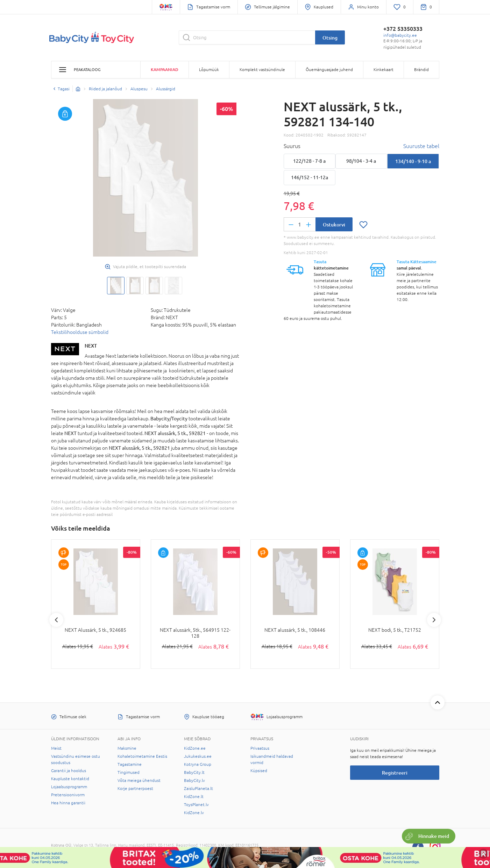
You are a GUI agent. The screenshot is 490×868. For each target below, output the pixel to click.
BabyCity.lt (194, 772)
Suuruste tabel (421, 146)
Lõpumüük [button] (209, 70)
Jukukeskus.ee (198, 756)
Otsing (330, 38)
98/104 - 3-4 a (361, 161)
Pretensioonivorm (68, 795)
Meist (56, 748)
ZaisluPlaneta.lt (198, 789)
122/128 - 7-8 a (309, 161)
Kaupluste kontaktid (70, 779)
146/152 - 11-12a (310, 177)
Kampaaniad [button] (165, 69)
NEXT (91, 346)
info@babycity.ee (400, 35)
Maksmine (127, 748)
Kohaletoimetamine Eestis (142, 756)
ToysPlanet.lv (196, 805)
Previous (56, 620)
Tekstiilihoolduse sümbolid (80, 332)
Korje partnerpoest (135, 789)
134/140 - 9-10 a (413, 161)
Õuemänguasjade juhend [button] (329, 70)
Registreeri (395, 773)
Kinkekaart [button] (384, 70)
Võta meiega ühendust (139, 780)
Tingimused (129, 772)
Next (434, 620)
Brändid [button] (421, 70)
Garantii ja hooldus (69, 771)
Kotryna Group (198, 764)
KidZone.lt (194, 797)
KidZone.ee (195, 748)
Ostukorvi (334, 225)
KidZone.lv (194, 813)
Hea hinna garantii (68, 803)
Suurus (292, 146)
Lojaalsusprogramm (69, 787)
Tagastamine (130, 764)
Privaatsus (260, 748)
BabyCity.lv (194, 780)
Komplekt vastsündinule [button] (262, 70)
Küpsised (259, 771)
